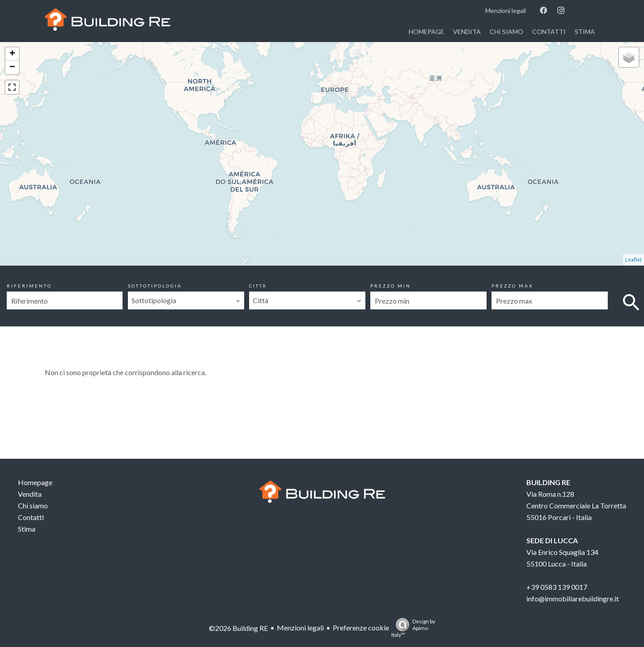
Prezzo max (512, 286)
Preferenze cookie (361, 628)
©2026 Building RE (238, 628)
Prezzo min (391, 286)
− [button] (12, 68)
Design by (413, 628)
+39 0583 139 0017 (557, 587)
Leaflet (633, 260)
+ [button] (12, 54)
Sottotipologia (155, 286)
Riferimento (29, 286)
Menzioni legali (300, 628)
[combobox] (186, 300)
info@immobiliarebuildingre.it (573, 598)
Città (258, 286)
